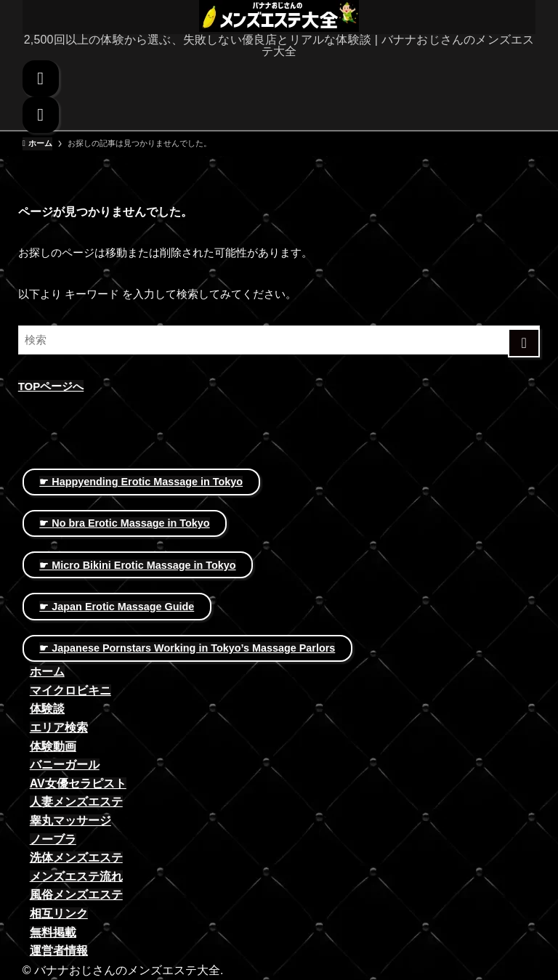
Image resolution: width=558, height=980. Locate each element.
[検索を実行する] (524, 343)
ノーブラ (53, 839)
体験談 (47, 709)
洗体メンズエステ (76, 858)
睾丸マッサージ (70, 821)
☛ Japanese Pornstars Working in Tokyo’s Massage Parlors (187, 648)
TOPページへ (51, 386)
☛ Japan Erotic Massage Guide (117, 607)
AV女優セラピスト (78, 783)
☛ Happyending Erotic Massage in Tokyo (141, 482)
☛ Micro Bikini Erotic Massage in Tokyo (137, 565)
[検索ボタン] (41, 78)
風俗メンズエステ (76, 895)
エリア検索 (59, 728)
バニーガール (65, 765)
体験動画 (53, 746)
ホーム (47, 672)
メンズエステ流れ (76, 876)
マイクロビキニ (70, 691)
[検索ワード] (279, 340)
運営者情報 (59, 951)
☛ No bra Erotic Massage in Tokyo (124, 523)
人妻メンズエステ (76, 802)
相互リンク (59, 914)
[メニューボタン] (41, 115)
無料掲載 (53, 932)
